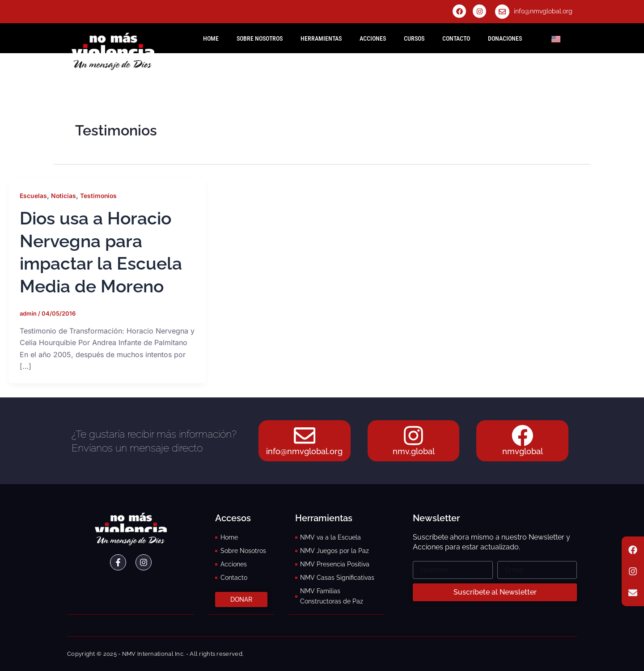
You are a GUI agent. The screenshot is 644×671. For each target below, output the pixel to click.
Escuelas (33, 196)
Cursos (414, 38)
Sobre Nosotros (260, 38)
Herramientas (321, 38)
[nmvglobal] (522, 435)
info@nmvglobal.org (543, 11)
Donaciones (505, 38)
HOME (211, 38)
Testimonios (100, 196)
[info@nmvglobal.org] (502, 12)
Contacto (456, 38)
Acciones (373, 38)
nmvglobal (523, 452)
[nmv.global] (414, 435)
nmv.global (414, 452)
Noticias (64, 196)
